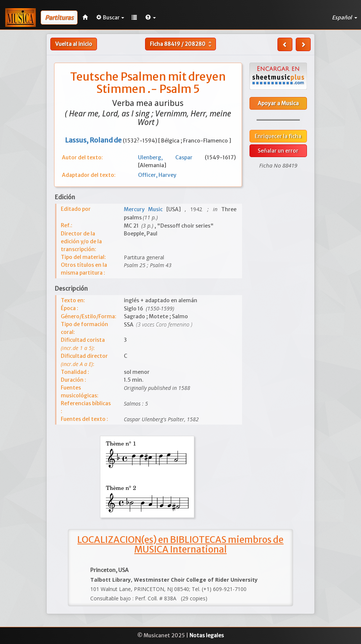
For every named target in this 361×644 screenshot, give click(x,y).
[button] (151, 18)
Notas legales (207, 635)
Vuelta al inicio (74, 44)
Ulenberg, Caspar (172, 157)
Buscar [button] (110, 18)
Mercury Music (145, 209)
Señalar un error (278, 151)
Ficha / (182, 44)
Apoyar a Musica (278, 103)
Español (345, 18)
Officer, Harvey (157, 175)
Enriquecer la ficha (278, 136)
